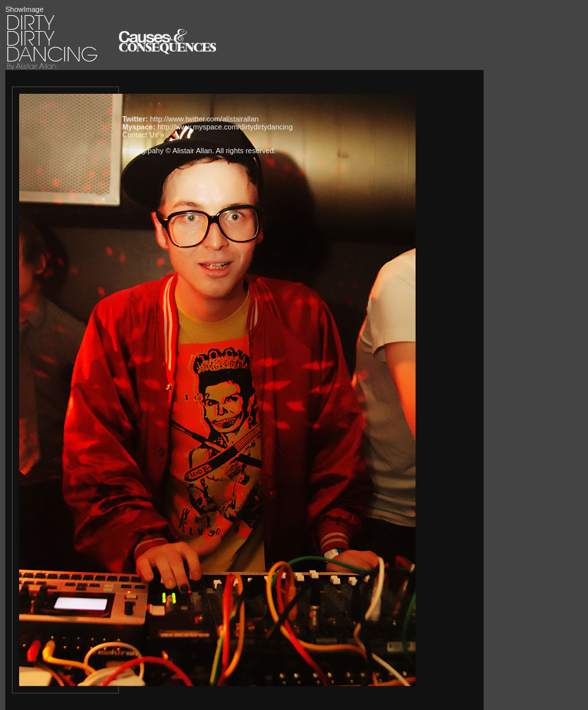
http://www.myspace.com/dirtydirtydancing (225, 127)
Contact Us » (143, 135)
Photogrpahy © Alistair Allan (167, 151)
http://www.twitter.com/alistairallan (204, 119)
